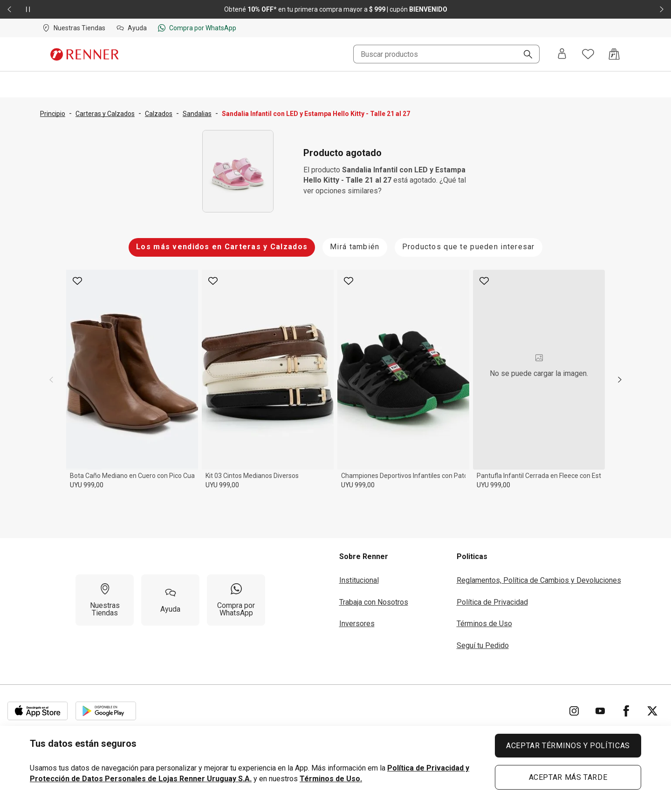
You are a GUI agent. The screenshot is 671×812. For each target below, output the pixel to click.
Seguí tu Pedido (483, 645)
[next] (620, 380)
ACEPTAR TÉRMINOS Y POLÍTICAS (568, 746)
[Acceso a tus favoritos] (588, 54)
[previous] (51, 380)
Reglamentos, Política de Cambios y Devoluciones (539, 580)
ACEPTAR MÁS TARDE (568, 777)
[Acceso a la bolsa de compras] (614, 54)
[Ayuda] (170, 600)
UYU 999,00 (87, 485)
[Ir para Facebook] (626, 711)
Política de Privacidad (492, 602)
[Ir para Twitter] (652, 711)
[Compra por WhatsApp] (236, 600)
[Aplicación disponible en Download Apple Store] (38, 711)
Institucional (359, 580)
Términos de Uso (484, 624)
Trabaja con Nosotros (374, 602)
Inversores (357, 624)
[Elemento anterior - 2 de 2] (9, 9)
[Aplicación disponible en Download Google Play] (106, 711)
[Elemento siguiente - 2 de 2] (662, 9)
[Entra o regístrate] (562, 54)
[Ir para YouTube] (600, 711)
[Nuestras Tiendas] (105, 600)
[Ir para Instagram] (574, 711)
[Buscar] (524, 55)
